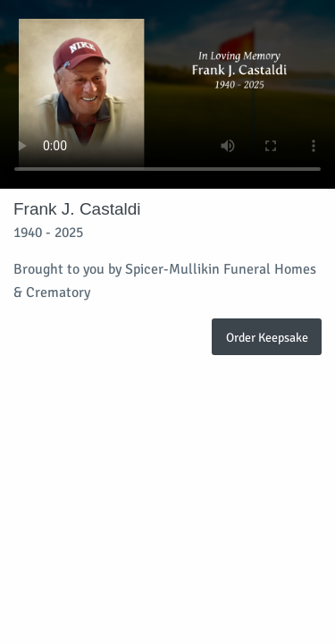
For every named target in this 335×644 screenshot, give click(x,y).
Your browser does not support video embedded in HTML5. (167, 94)
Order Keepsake (267, 337)
